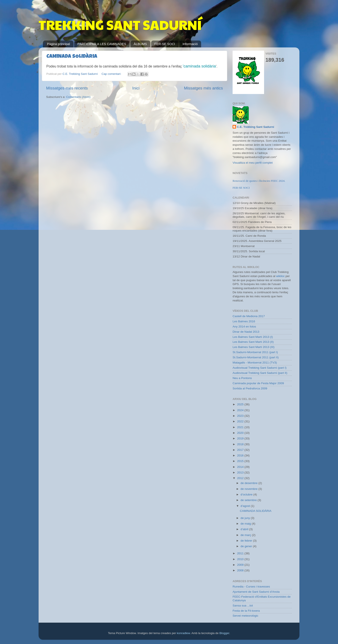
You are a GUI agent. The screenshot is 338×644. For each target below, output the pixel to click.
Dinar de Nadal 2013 (246, 332)
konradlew (183, 633)
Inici (136, 88)
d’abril (245, 529)
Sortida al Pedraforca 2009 (250, 388)
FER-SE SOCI (165, 44)
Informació (190, 44)
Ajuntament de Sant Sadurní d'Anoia (256, 592)
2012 (241, 478)
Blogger (224, 633)
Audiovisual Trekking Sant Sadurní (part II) (260, 373)
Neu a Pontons (242, 378)
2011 (241, 553)
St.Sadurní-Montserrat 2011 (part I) (255, 352)
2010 (241, 559)
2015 (241, 461)
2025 (241, 404)
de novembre (250, 489)
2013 (241, 472)
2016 (241, 455)
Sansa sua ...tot (243, 606)
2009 (241, 565)
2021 (241, 427)
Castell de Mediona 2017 (249, 316)
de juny (246, 518)
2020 (241, 433)
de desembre (250, 483)
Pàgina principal (59, 44)
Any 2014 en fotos (244, 327)
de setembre (249, 500)
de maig (246, 524)
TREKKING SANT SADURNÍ (120, 25)
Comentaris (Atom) (78, 97)
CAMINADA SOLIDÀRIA (72, 57)
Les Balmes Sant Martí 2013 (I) (253, 337)
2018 (241, 444)
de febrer (247, 541)
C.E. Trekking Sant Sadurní (256, 127)
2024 (241, 410)
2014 (241, 467)
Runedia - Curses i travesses (251, 587)
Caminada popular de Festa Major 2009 (258, 383)
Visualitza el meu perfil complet (253, 163)
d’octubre (247, 494)
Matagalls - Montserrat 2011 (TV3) (255, 363)
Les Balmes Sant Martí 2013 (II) (253, 342)
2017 (241, 450)
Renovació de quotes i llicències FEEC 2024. (259, 181)
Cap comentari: (112, 74)
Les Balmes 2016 (244, 321)
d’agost (246, 506)
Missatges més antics (203, 88)
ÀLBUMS (140, 44)
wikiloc (280, 276)
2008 (241, 570)
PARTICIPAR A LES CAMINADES (102, 44)
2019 (241, 438)
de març (246, 535)
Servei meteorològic (245, 616)
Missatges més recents (67, 88)
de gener (247, 546)
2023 (241, 416)
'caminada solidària (199, 66)
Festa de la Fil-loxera (246, 611)
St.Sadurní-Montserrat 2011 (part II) (256, 357)
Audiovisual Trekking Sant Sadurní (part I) (260, 368)
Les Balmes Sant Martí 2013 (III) (253, 347)
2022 (241, 421)
